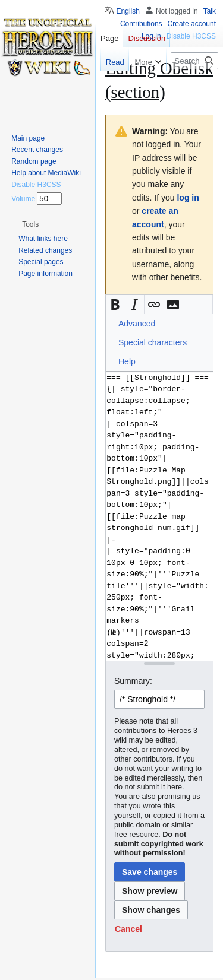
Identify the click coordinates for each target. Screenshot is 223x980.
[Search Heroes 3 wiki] (194, 61)
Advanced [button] (137, 324)
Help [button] (127, 361)
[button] (115, 305)
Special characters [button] (153, 342)
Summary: (133, 681)
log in (188, 198)
